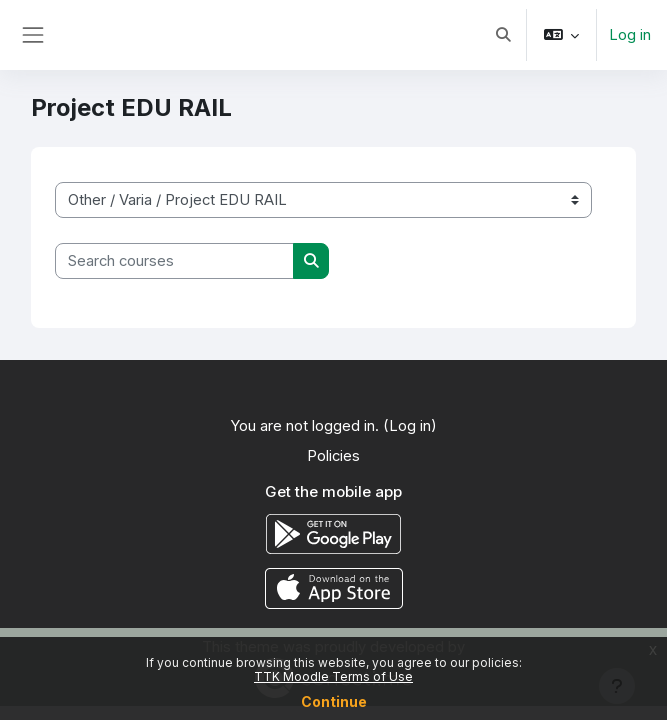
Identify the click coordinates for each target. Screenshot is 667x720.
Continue (334, 701)
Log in (630, 35)
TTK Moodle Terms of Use (333, 676)
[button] (503, 35)
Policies (333, 456)
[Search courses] (174, 261)
